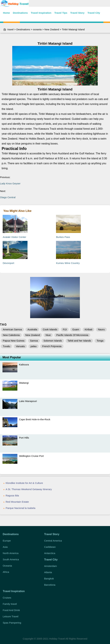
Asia (5, 547)
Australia (32, 329)
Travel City (94, 13)
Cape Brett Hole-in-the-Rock (35, 419)
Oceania (7, 566)
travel (11, 29)
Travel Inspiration (41, 13)
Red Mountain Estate (17, 502)
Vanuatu (20, 346)
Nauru (101, 329)
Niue (48, 335)
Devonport (8, 263)
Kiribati (88, 329)
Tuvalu (6, 346)
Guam (76, 329)
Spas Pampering (12, 623)
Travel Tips (61, 13)
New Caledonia (11, 335)
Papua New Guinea (14, 341)
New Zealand (52, 29)
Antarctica (50, 553)
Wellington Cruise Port (31, 456)
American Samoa (12, 329)
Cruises (7, 598)
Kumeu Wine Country (68, 263)
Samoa (34, 341)
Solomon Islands (53, 341)
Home (6, 13)
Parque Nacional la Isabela (20, 508)
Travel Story (77, 13)
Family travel (10, 604)
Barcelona (50, 585)
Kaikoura (24, 365)
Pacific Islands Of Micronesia (72, 335)
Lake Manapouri (28, 401)
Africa (6, 572)
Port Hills (24, 438)
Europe (7, 541)
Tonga (100, 341)
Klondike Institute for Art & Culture (24, 483)
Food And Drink (11, 610)
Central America (53, 541)
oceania (37, 29)
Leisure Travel (11, 616)
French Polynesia (52, 346)
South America (11, 559)
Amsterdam (51, 566)
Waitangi (24, 383)
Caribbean (50, 547)
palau (34, 346)
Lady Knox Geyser (10, 183)
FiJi (65, 329)
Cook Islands (50, 329)
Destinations (20, 13)
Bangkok (49, 579)
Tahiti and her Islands (79, 341)
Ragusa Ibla (12, 495)
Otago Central (8, 197)
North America (11, 553)
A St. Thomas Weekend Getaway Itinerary (29, 489)
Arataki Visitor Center (14, 237)
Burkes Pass (63, 237)
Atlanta (48, 572)
